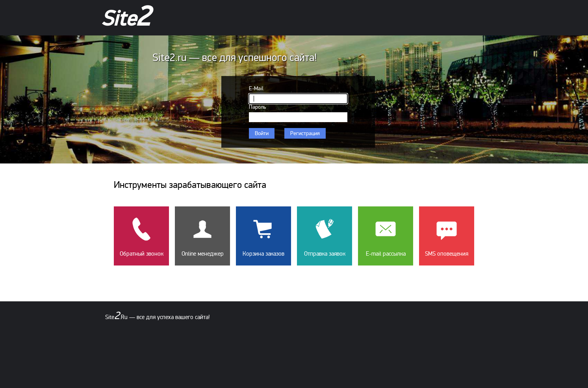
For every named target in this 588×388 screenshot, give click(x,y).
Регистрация (305, 133)
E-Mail (256, 88)
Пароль (257, 107)
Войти (262, 133)
